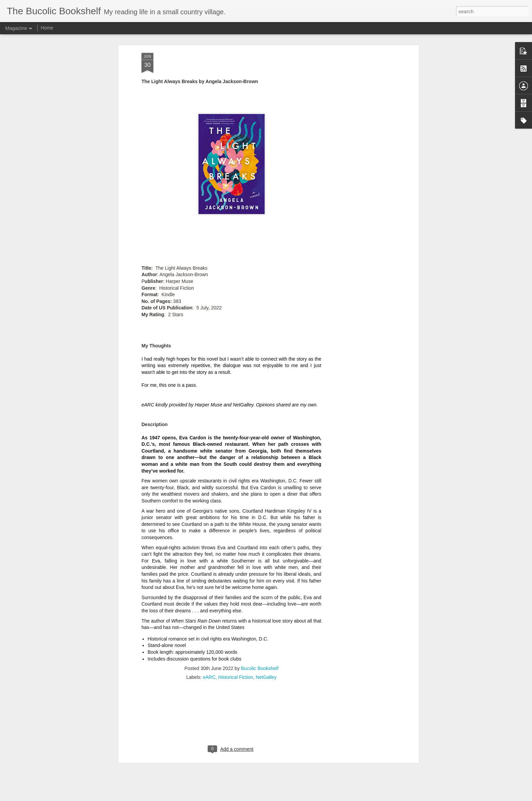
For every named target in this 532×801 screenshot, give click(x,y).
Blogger (287, 797)
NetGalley (266, 588)
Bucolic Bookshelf (260, 579)
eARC (209, 588)
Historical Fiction (236, 588)
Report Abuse (307, 797)
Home (47, 28)
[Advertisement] (231, 632)
